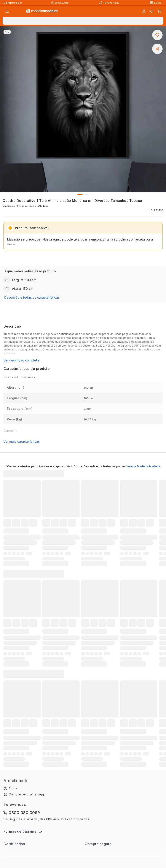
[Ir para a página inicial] (42, 11)
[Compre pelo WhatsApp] (61, 3)
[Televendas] (110, 3)
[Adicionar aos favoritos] (157, 35)
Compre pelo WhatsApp (27, 794)
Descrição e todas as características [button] (32, 297)
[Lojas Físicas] (156, 3)
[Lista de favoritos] (152, 11)
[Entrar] (144, 11)
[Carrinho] (160, 11)
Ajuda (13, 788)
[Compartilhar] (157, 49)
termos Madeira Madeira (144, 466)
